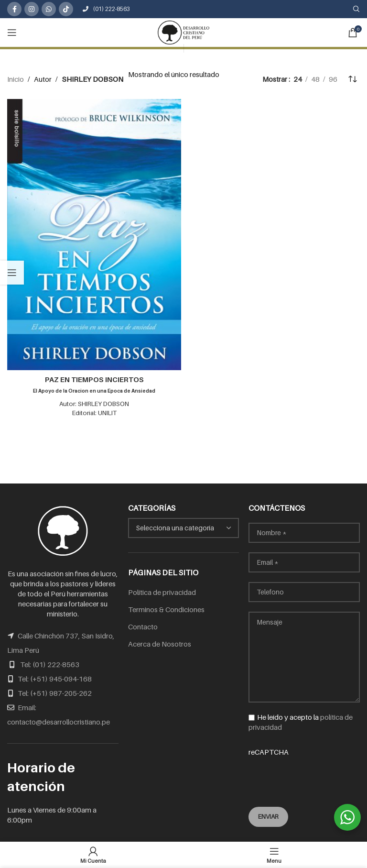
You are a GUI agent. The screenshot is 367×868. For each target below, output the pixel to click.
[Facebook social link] (14, 9)
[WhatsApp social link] (49, 9)
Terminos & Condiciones (166, 609)
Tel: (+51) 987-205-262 (55, 693)
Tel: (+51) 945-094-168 (55, 679)
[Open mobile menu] (12, 33)
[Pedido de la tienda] (353, 79)
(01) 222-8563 (106, 9)
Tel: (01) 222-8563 (50, 664)
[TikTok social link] (66, 9)
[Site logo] (183, 32)
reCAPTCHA (304, 771)
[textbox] (184, 528)
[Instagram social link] (32, 9)
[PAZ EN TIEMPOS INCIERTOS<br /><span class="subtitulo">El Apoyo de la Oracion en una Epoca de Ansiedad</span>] (94, 235)
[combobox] (184, 528)
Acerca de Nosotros (160, 644)
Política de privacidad (162, 592)
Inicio (16, 79)
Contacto (143, 626)
